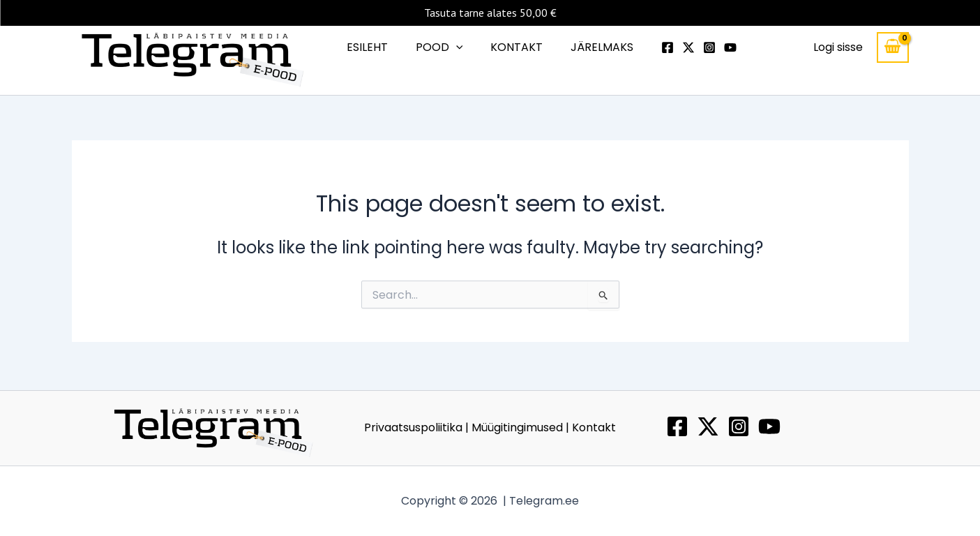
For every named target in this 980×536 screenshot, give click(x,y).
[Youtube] (719, 50)
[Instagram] (698, 50)
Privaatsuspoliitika (415, 427)
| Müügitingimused (515, 427)
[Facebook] (656, 50)
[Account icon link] (838, 49)
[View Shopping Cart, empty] (893, 49)
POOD (442, 49)
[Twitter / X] (708, 426)
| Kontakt (591, 427)
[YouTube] (769, 426)
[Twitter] (677, 50)
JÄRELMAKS (594, 49)
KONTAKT (514, 49)
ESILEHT (376, 49)
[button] (459, 49)
